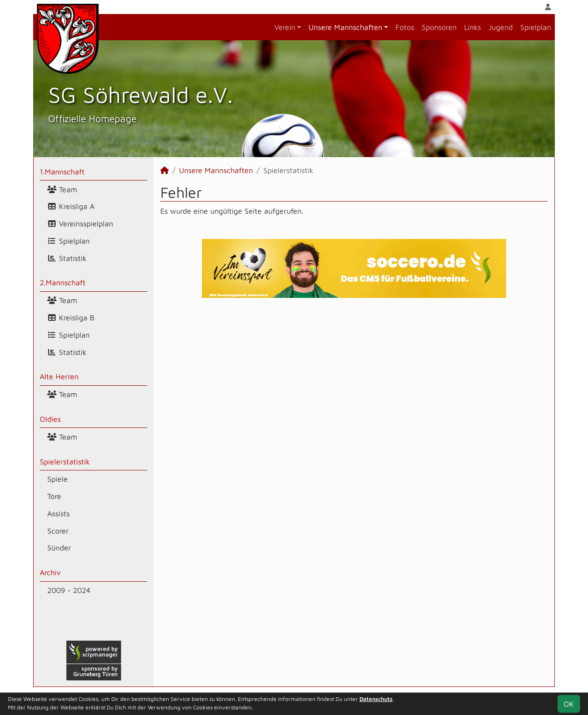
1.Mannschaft (62, 172)
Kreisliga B (71, 318)
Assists (58, 513)
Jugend (501, 27)
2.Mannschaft (63, 282)
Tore (54, 496)
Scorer (58, 531)
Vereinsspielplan (80, 224)
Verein (285, 27)
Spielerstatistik (65, 462)
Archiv (50, 572)
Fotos (405, 27)
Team (62, 189)
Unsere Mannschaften (345, 27)
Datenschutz (376, 699)
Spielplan (536, 27)
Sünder (59, 548)
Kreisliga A (71, 206)
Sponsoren (439, 27)
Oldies (50, 419)
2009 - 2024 (69, 590)
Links (473, 27)
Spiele (57, 479)
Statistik (67, 258)
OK (569, 704)
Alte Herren (59, 376)
